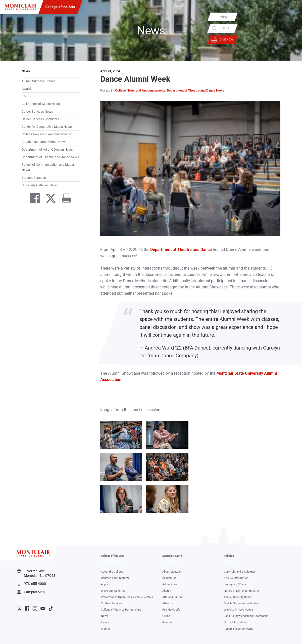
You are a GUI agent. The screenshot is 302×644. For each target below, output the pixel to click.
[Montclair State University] (20, 7)
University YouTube (43, 609)
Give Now (294, 39)
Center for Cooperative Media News (47, 127)
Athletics (168, 603)
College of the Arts (60, 7)
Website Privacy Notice (238, 610)
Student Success (34, 178)
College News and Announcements (46, 134)
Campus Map (31, 592)
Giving (166, 616)
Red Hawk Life (171, 610)
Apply (104, 584)
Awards (27, 89)
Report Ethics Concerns (239, 629)
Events (105, 622)
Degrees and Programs (115, 578)
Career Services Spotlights (40, 119)
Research (168, 622)
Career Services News (37, 112)
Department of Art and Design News (47, 149)
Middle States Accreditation (241, 603)
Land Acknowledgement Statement (246, 616)
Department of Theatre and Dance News (50, 157)
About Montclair (172, 572)
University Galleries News (40, 185)
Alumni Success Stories (39, 81)
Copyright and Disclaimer (240, 572)
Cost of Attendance (236, 622)
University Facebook (27, 609)
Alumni (105, 629)
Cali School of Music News (41, 104)
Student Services (112, 603)
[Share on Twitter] (49, 199)
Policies (229, 556)
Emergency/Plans (235, 584)
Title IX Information (236, 578)
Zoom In (133, 425)
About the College (112, 572)
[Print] (65, 199)
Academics (169, 578)
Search (293, 28)
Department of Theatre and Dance (181, 250)
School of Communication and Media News (48, 167)
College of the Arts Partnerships (121, 610)
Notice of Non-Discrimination (242, 591)
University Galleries (113, 591)
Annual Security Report (238, 597)
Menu (292, 17)
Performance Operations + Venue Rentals (127, 597)
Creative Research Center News (44, 142)
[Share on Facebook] (33, 199)
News (26, 71)
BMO (25, 96)
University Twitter (19, 609)
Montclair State (172, 556)
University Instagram (35, 609)
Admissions (170, 584)
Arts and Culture (172, 597)
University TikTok (51, 609)
